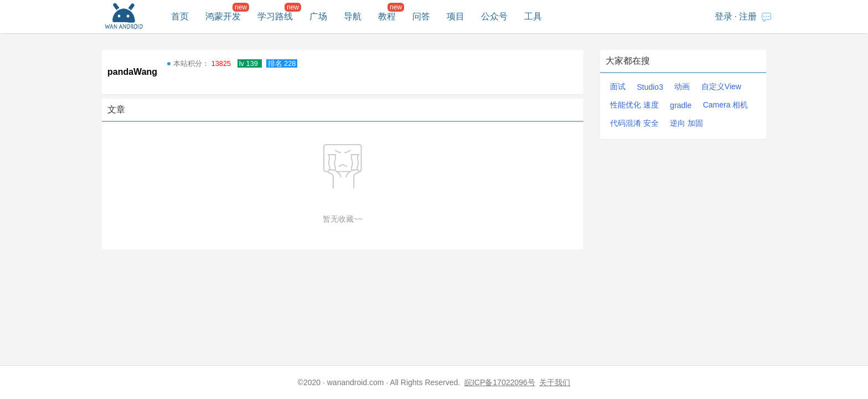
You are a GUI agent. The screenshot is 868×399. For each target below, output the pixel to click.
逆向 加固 (686, 123)
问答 (421, 16)
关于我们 (555, 382)
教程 (387, 16)
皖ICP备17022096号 (500, 382)
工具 (533, 16)
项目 (456, 16)
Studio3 (650, 87)
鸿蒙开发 (223, 16)
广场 (318, 16)
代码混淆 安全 (634, 123)
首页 (180, 16)
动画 (682, 86)
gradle (681, 105)
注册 (748, 16)
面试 (618, 86)
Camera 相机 (726, 105)
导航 (353, 16)
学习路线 (275, 16)
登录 (724, 16)
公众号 (494, 16)
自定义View (721, 86)
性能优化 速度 (634, 105)
